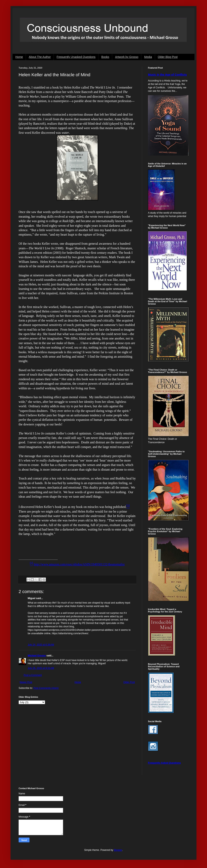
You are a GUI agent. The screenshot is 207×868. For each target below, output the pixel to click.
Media (148, 57)
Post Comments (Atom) (46, 688)
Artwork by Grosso (127, 57)
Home (19, 57)
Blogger (118, 850)
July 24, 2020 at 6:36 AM (41, 645)
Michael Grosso (37, 656)
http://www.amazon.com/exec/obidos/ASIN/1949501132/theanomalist (79, 564)
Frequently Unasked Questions (76, 57)
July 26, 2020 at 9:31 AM (41, 668)
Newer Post (26, 682)
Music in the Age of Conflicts (167, 75)
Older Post (129, 682)
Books (105, 57)
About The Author (40, 57)
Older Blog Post (168, 57)
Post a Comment (33, 675)
